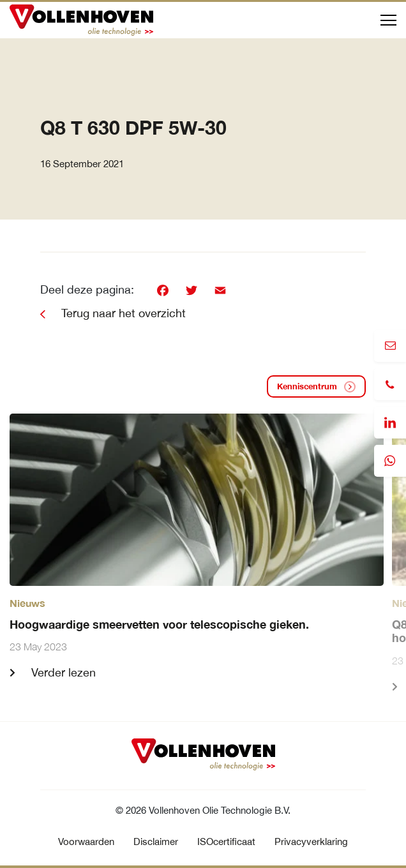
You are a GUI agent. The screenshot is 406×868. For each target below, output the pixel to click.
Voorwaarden (86, 842)
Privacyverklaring (311, 842)
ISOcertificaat (226, 842)
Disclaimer (156, 842)
